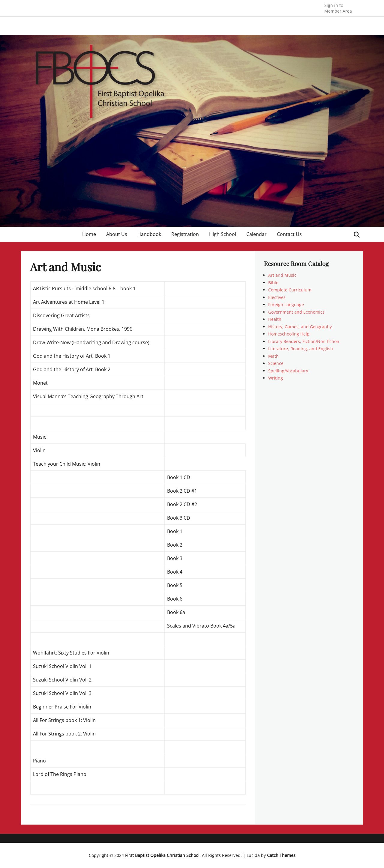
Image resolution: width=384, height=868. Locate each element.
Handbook (149, 234)
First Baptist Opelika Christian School (162, 855)
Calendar (256, 234)
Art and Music (282, 275)
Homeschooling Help (289, 334)
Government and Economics (296, 312)
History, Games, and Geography (300, 327)
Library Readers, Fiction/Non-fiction (304, 341)
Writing (276, 378)
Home (89, 234)
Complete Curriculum (290, 290)
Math (273, 356)
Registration (185, 234)
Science (276, 363)
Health (275, 319)
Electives (277, 297)
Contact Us (289, 234)
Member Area (338, 8)
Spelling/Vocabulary (288, 371)
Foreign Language (286, 304)
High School (223, 234)
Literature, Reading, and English (301, 349)
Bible (273, 283)
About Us (117, 234)
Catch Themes (281, 855)
